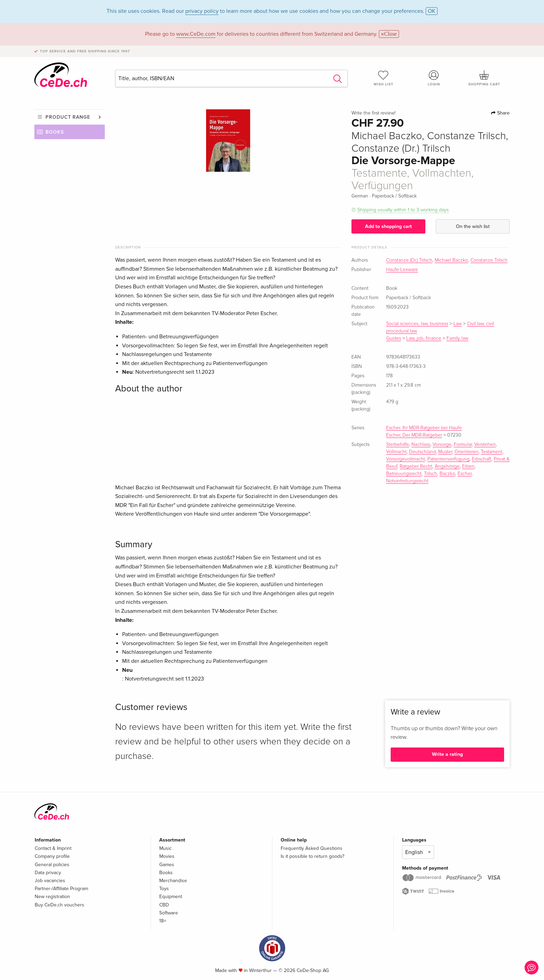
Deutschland (422, 452)
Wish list (383, 78)
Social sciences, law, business (417, 324)
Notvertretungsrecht (407, 481)
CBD (164, 905)
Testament (492, 452)
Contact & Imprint (53, 848)
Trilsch (431, 474)
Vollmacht (396, 452)
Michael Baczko (451, 260)
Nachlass (421, 445)
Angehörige (447, 466)
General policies (52, 865)
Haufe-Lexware (402, 270)
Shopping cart (484, 78)
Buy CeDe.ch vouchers (59, 905)
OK (432, 11)
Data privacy (48, 873)
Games (167, 865)
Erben (468, 466)
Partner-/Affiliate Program (61, 889)
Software (169, 913)
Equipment (171, 897)
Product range (68, 117)
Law (458, 324)
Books (55, 132)
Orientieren (466, 452)
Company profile (52, 856)
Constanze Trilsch (489, 260)
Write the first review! (373, 113)
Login (434, 78)
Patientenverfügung (448, 459)
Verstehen (485, 445)
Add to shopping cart (388, 226)
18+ (163, 921)
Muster (445, 452)
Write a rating (447, 754)
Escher (465, 474)
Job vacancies (50, 881)
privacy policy (202, 11)
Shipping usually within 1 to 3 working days (403, 210)
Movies (167, 856)
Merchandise (173, 881)
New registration (52, 897)
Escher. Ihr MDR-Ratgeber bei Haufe (424, 428)
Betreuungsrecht (404, 474)
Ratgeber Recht (416, 466)
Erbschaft (482, 459)
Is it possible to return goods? (312, 856)
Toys (164, 889)
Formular (463, 445)
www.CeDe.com (196, 34)
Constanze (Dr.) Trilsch (409, 260)
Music (165, 848)
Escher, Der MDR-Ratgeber (414, 435)
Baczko (447, 474)
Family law (457, 338)
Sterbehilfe (398, 445)
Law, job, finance (424, 338)
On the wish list (473, 226)
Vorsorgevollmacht (406, 459)
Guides (394, 338)
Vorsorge (442, 445)
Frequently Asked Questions (312, 848)
